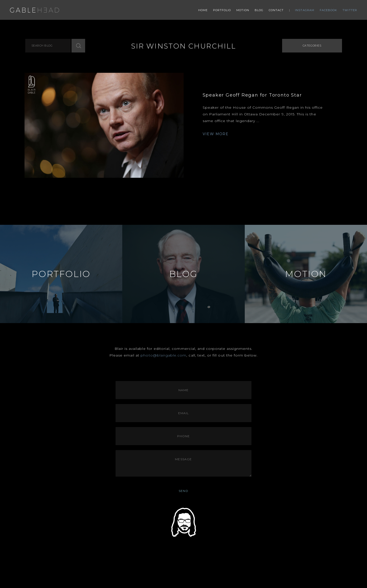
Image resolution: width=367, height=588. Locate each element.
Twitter (350, 10)
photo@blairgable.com (163, 355)
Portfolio (222, 10)
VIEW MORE (216, 134)
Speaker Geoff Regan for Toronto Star (252, 95)
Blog (259, 10)
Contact (276, 10)
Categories (312, 46)
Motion (243, 10)
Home (203, 10)
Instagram (305, 10)
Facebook (329, 10)
